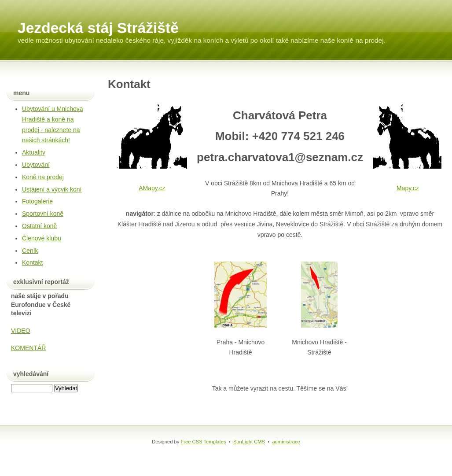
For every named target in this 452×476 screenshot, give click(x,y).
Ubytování (36, 165)
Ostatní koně (39, 226)
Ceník (30, 251)
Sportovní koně (43, 214)
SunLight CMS (249, 442)
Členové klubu (42, 238)
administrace (286, 442)
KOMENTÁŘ (28, 348)
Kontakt (32, 262)
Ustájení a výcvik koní (52, 189)
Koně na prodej (43, 177)
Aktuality (34, 152)
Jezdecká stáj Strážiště (98, 28)
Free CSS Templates (204, 442)
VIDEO (21, 331)
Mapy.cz (408, 188)
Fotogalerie (37, 201)
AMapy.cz (152, 188)
